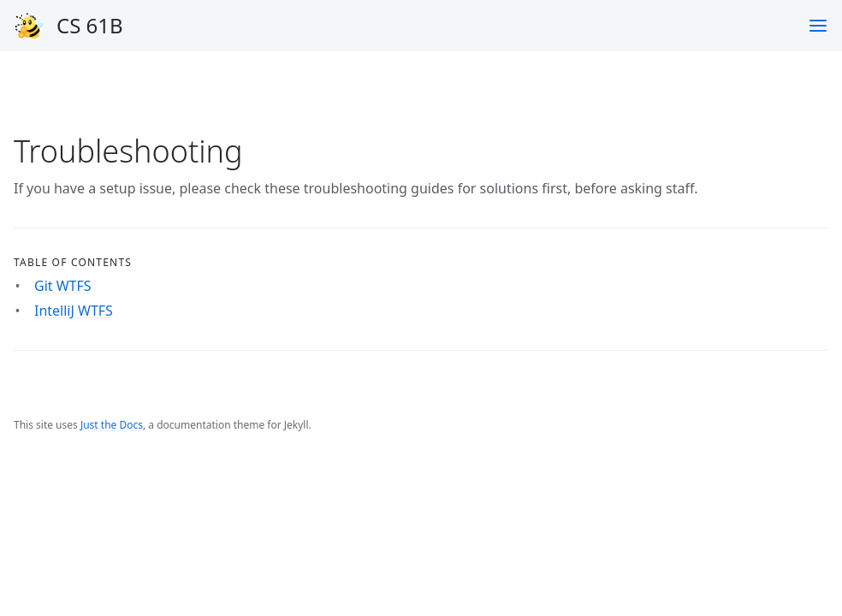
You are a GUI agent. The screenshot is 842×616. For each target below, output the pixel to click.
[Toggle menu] (818, 26)
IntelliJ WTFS (74, 311)
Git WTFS (63, 286)
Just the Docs (112, 425)
